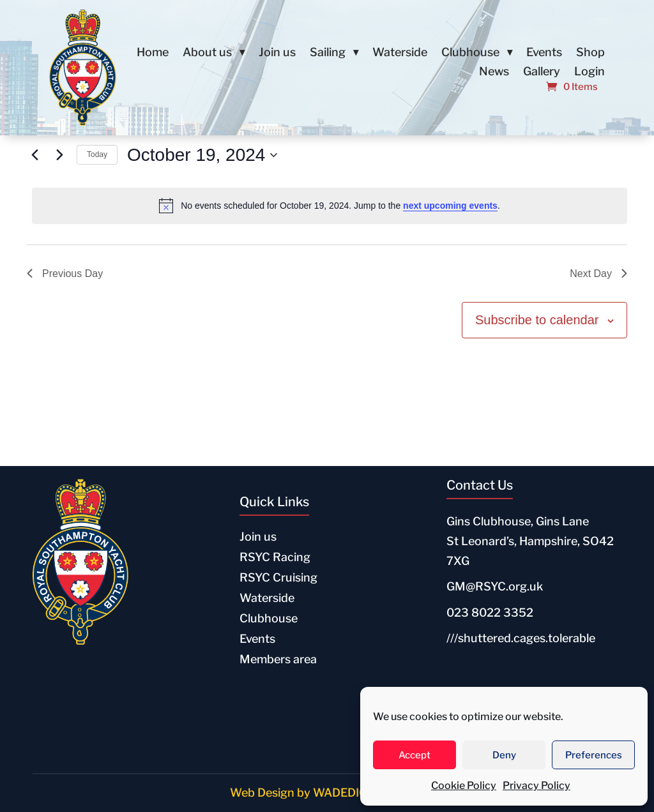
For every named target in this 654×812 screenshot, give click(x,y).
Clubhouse (470, 53)
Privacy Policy (536, 786)
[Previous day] (34, 155)
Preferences (594, 755)
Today (97, 154)
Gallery (542, 72)
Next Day (598, 274)
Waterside (400, 53)
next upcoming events (450, 206)
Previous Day (65, 274)
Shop (590, 53)
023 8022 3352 (490, 613)
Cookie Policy (464, 786)
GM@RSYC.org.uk (495, 586)
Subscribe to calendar (537, 320)
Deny (504, 755)
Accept (414, 755)
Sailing (328, 53)
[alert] (330, 206)
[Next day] (59, 155)
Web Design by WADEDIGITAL (311, 793)
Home (153, 53)
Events (544, 53)
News (494, 72)
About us (207, 53)
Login (589, 72)
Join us (277, 53)
